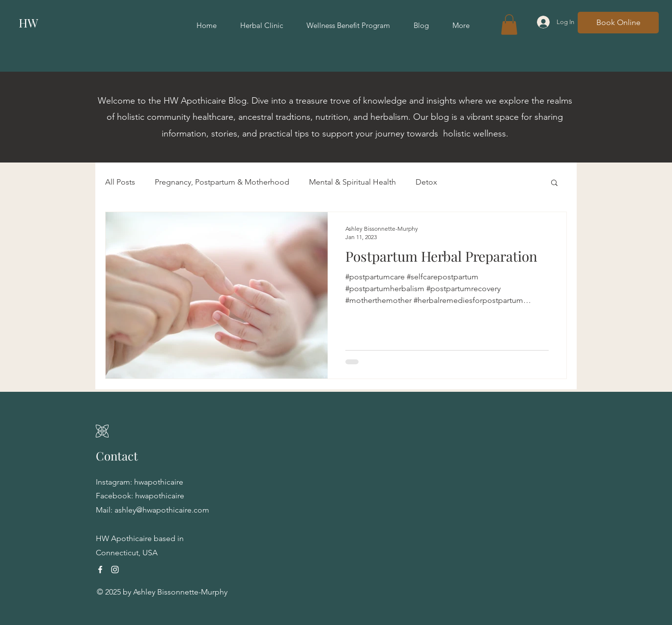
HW (28, 23)
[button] (509, 25)
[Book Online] (618, 23)
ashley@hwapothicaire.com (162, 510)
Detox (426, 182)
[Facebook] (100, 570)
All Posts (120, 182)
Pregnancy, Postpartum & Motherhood (222, 182)
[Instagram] (115, 570)
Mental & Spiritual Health (352, 182)
